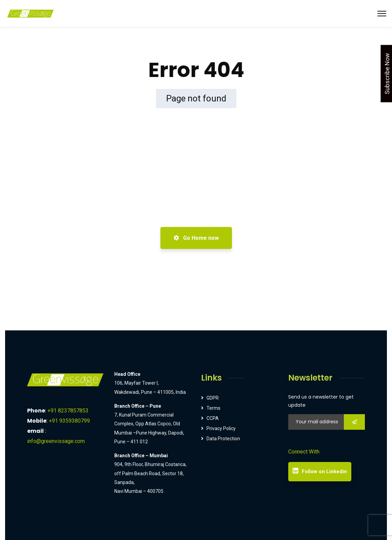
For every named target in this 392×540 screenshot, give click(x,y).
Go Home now (196, 238)
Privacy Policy (221, 428)
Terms (213, 408)
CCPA (213, 418)
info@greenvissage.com (56, 441)
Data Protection (223, 439)
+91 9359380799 (69, 421)
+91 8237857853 (68, 411)
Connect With (304, 452)
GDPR (213, 398)
